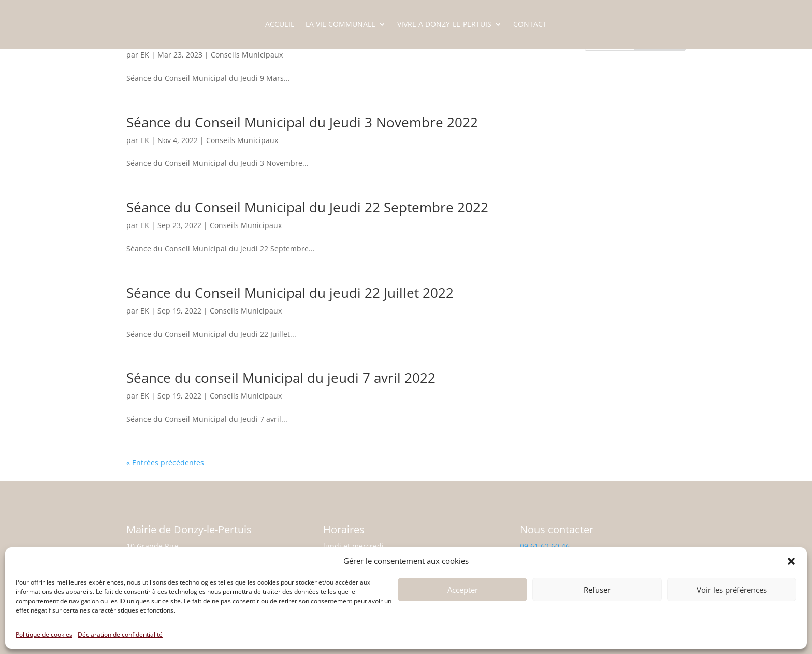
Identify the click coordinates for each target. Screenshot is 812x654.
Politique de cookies (44, 635)
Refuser (597, 590)
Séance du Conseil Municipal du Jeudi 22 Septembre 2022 (307, 207)
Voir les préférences (732, 590)
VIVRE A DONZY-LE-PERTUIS (444, 25)
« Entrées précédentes (165, 463)
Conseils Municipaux (247, 55)
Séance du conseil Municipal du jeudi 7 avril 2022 (281, 378)
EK (145, 55)
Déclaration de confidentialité (120, 635)
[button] (791, 561)
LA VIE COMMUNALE (340, 25)
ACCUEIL (280, 25)
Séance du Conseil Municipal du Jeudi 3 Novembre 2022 (302, 122)
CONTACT (530, 25)
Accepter (463, 590)
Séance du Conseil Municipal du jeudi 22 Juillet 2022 (290, 293)
